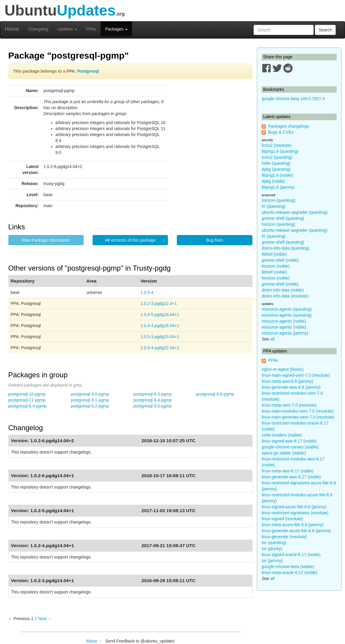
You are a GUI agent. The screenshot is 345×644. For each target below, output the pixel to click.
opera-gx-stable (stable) (284, 453)
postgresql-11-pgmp (27, 400)
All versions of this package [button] (130, 240)
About (92, 641)
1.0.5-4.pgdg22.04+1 (160, 348)
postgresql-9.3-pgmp (152, 394)
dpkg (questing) (276, 169)
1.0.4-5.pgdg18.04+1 (160, 315)
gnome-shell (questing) (283, 218)
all (272, 339)
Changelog (38, 29)
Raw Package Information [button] (46, 240)
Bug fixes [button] (215, 240)
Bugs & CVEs (281, 132)
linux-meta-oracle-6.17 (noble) (290, 573)
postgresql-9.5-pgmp (152, 406)
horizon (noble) (276, 266)
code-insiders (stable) (282, 435)
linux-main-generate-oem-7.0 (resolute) (298, 417)
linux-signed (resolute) (282, 519)
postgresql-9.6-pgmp (215, 394)
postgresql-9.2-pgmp (90, 406)
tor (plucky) (272, 549)
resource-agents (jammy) (285, 333)
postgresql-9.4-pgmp (152, 400)
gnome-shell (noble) (280, 260)
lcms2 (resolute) (277, 145)
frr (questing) (273, 206)
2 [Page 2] (36, 619)
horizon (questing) (278, 200)
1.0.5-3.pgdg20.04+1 (160, 337)
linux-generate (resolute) (284, 537)
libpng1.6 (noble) (277, 175)
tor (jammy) (272, 561)
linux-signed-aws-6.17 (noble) (289, 441)
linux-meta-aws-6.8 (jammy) (287, 381)
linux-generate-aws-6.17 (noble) (291, 477)
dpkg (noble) (273, 181)
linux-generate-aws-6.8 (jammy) (291, 387)
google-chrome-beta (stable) (288, 567)
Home (12, 29)
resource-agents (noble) (284, 321)
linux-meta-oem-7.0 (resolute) (289, 405)
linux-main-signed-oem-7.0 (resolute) (296, 375)
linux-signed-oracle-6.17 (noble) (291, 555)
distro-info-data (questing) (286, 248)
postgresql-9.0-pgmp (90, 394)
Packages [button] (116, 29)
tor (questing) (274, 543)
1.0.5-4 (147, 292)
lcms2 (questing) (277, 157)
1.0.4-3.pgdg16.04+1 (160, 326)
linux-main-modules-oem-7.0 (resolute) (298, 411)
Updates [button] (67, 29)
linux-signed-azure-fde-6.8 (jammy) (294, 507)
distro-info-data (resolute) (285, 296)
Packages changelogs (289, 126)
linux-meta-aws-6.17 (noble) (288, 471)
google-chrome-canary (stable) (290, 447)
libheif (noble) (274, 254)
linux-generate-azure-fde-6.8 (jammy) (296, 531)
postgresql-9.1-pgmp (90, 400)
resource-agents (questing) (287, 309)
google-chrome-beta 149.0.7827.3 (293, 99)
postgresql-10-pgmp (27, 394)
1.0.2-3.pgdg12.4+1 (159, 303)
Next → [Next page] (45, 619)
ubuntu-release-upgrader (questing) (295, 212)
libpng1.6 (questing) (280, 151)
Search (325, 30)
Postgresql (88, 71)
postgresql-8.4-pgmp (27, 406)
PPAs (91, 29)
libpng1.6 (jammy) (278, 187)
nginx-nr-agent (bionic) (283, 369)
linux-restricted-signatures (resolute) (295, 513)
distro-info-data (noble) (283, 290)
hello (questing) (276, 163)
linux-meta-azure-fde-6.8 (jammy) (293, 525)
